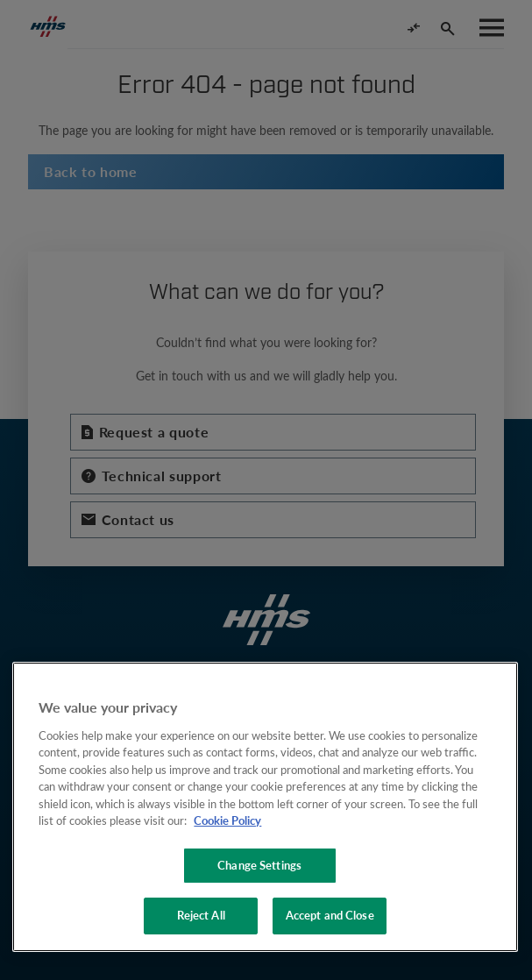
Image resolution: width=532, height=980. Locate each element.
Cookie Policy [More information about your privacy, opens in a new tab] (227, 820)
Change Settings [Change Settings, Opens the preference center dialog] (259, 865)
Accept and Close (330, 915)
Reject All (201, 915)
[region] (265, 807)
